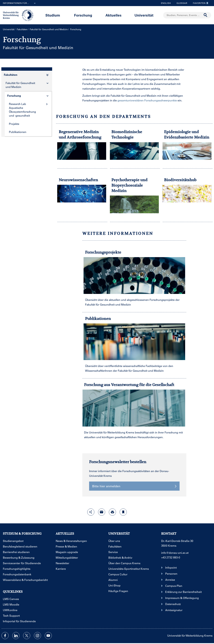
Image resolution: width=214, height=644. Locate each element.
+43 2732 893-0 (171, 557)
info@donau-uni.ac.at (175, 553)
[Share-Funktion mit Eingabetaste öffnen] (91, 512)
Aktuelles (113, 15)
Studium (53, 15)
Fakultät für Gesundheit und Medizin (49, 29)
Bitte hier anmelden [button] (134, 486)
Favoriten (200, 3)
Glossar (181, 3)
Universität (144, 15)
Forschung (83, 15)
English (166, 3)
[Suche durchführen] (206, 15)
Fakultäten (22, 29)
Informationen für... (20, 3)
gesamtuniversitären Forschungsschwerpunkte (147, 100)
